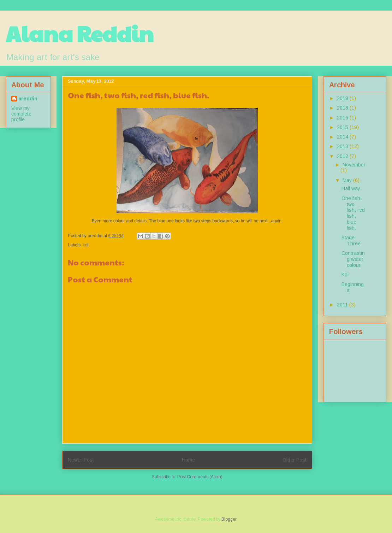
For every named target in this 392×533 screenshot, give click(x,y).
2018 (343, 108)
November (354, 165)
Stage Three (351, 241)
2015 (343, 127)
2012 (343, 156)
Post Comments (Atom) (200, 477)
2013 (343, 146)
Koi (345, 275)
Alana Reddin (80, 33)
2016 (343, 118)
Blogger (229, 519)
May (348, 180)
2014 (343, 137)
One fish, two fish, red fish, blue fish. (353, 213)
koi (85, 245)
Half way (351, 188)
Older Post (295, 460)
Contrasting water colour (353, 259)
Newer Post (81, 460)
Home (188, 460)
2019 (343, 98)
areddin (28, 99)
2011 (343, 305)
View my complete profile (21, 114)
